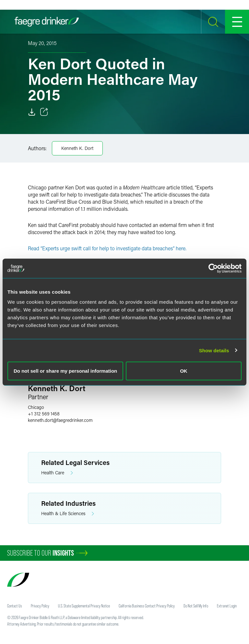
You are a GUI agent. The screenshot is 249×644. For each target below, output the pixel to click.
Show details (214, 350)
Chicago (36, 407)
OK (184, 371)
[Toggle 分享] (44, 112)
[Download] (32, 112)
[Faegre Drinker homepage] (47, 22)
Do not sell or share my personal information (65, 371)
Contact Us (15, 606)
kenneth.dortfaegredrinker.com (60, 420)
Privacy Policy (40, 606)
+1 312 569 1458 (44, 414)
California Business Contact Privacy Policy (147, 606)
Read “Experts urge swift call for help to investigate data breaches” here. (107, 248)
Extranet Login (227, 606)
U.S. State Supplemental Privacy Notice (84, 606)
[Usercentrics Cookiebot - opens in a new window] (213, 268)
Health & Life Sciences (68, 514)
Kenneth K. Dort (77, 148)
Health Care (57, 473)
